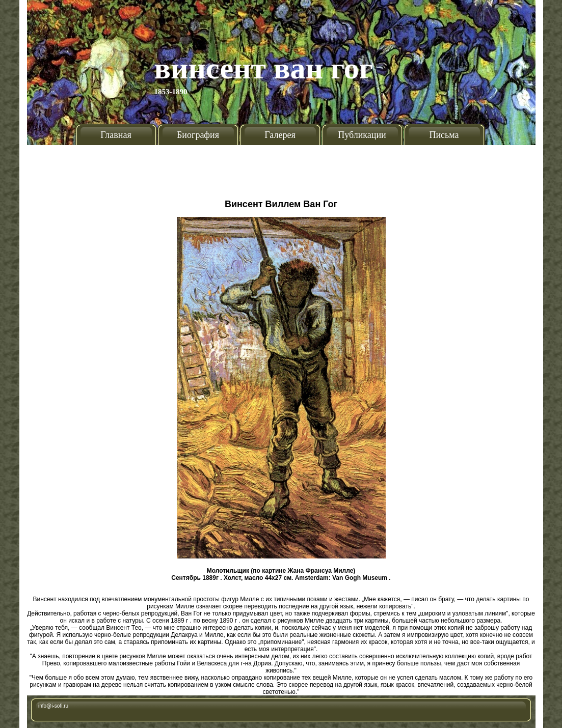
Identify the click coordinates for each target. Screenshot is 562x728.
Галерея (280, 135)
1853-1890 (171, 92)
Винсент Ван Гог (264, 68)
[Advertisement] (281, 168)
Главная (116, 135)
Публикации (362, 135)
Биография (198, 135)
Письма (444, 135)
